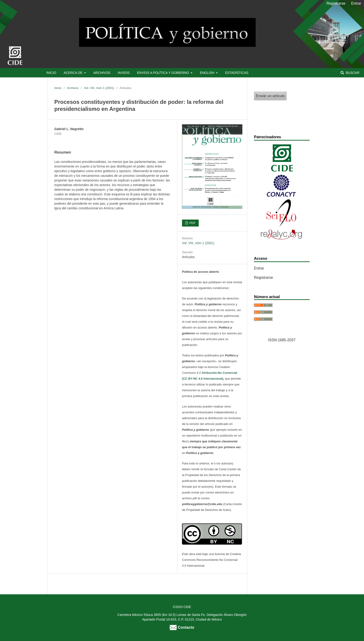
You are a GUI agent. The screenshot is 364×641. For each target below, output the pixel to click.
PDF (192, 223)
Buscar (352, 73)
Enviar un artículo (270, 96)
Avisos (124, 73)
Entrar (356, 3)
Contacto (182, 627)
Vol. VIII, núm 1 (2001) (99, 88)
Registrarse (336, 3)
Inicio (51, 73)
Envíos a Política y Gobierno (163, 73)
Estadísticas (237, 73)
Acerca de (73, 73)
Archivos (102, 73)
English (207, 73)
